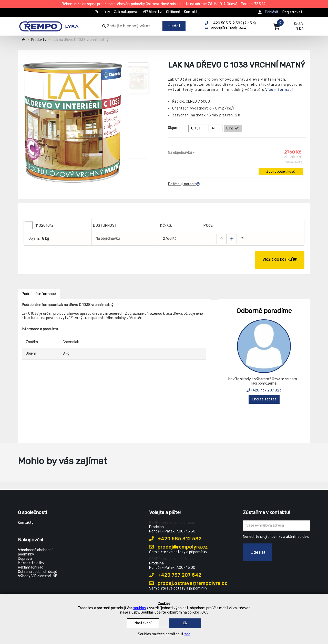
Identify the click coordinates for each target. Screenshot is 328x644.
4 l (216, 128)
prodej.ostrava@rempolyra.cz (188, 583)
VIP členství (152, 12)
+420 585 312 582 (175, 539)
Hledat (174, 26)
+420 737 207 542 (175, 575)
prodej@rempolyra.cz (178, 547)
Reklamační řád (31, 567)
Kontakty (26, 523)
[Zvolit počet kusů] (221, 239)
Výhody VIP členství (38, 576)
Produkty (102, 12)
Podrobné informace (39, 294)
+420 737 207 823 (264, 390)
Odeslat (258, 552)
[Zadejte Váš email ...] (277, 526)
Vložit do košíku (280, 259)
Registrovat (292, 12)
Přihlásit (272, 12)
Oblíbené (173, 12)
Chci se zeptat (264, 399)
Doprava (25, 559)
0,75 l (199, 128)
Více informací (279, 90)
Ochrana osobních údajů (38, 572)
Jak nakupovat (126, 12)
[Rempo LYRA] (49, 24)
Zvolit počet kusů (281, 172)
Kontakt (191, 12)
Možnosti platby (31, 563)
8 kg (233, 128)
